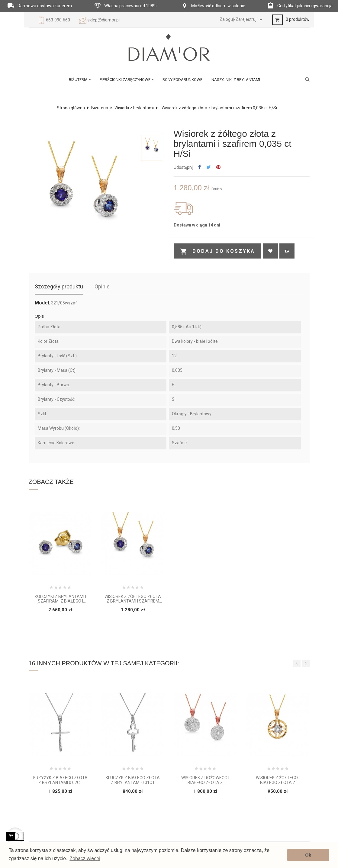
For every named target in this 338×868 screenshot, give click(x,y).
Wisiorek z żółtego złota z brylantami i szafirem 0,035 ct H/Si (133, 599)
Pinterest (218, 167)
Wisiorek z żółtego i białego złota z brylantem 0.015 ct (278, 780)
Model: (42, 303)
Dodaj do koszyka (217, 252)
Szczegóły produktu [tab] (59, 286)
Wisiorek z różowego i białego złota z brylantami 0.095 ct (205, 780)
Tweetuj (209, 167)
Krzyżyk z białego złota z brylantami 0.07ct (60, 780)
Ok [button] (308, 855)
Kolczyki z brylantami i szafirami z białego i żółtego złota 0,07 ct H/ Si (60, 599)
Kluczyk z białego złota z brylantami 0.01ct (133, 780)
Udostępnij (200, 167)
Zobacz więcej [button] (85, 858)
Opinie (102, 286)
